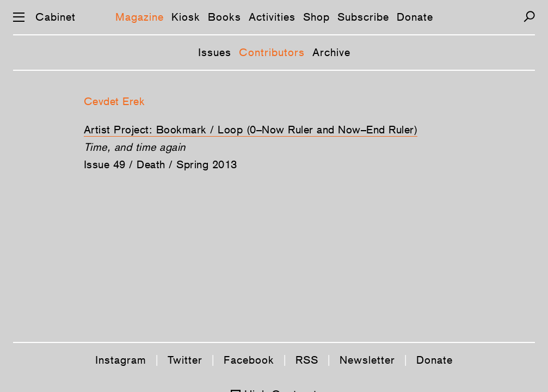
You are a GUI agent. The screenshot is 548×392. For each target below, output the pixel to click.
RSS (307, 360)
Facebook (249, 360)
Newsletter (367, 360)
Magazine (140, 17)
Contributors (272, 52)
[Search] (529, 17)
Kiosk (186, 17)
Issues (215, 52)
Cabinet (56, 17)
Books (224, 17)
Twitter (185, 360)
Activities (272, 17)
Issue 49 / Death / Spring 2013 (161, 164)
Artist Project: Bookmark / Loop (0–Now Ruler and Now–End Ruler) (251, 130)
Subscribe (363, 17)
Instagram (121, 360)
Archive (331, 52)
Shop (316, 17)
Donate (415, 17)
